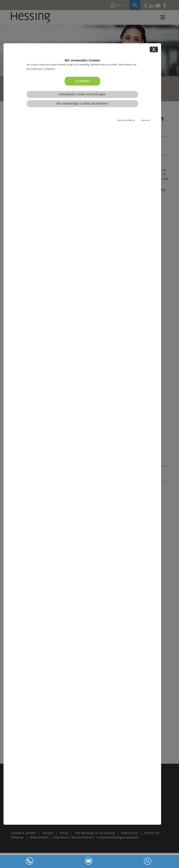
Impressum (146, 120)
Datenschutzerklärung (126, 120)
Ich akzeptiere (82, 81)
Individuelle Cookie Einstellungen (82, 94)
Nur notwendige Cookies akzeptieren (82, 103)
